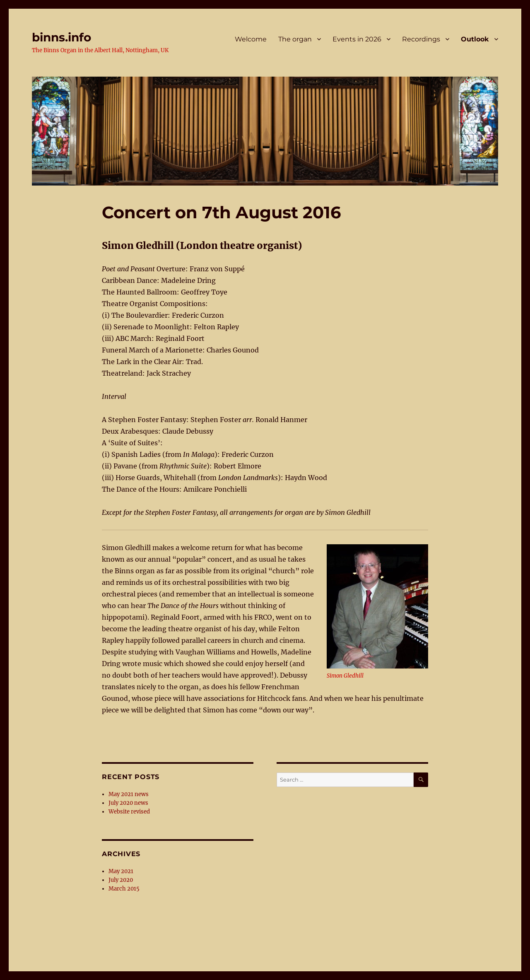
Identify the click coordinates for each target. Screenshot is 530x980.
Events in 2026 (357, 39)
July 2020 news (128, 803)
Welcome (251, 39)
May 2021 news (129, 794)
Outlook (475, 39)
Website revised (129, 812)
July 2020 (121, 880)
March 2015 (124, 889)
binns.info (61, 37)
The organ (295, 39)
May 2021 (121, 871)
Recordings (421, 39)
